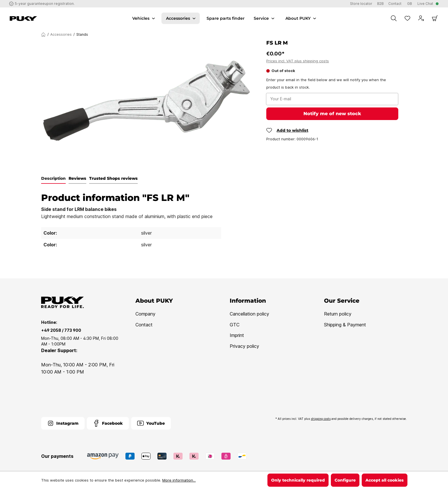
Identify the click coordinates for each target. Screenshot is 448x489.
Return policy (338, 314)
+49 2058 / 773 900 (61, 330)
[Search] (394, 18)
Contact (144, 325)
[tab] (53, 179)
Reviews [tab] (77, 178)
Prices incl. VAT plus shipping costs (298, 61)
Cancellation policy (249, 314)
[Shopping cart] (435, 18)
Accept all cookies (385, 480)
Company (145, 314)
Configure (345, 480)
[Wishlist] (407, 18)
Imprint (237, 335)
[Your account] (421, 18)
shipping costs (321, 419)
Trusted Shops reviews (113, 178)
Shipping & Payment (345, 325)
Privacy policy (244, 346)
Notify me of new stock (332, 114)
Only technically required (298, 480)
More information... (179, 480)
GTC (235, 325)
